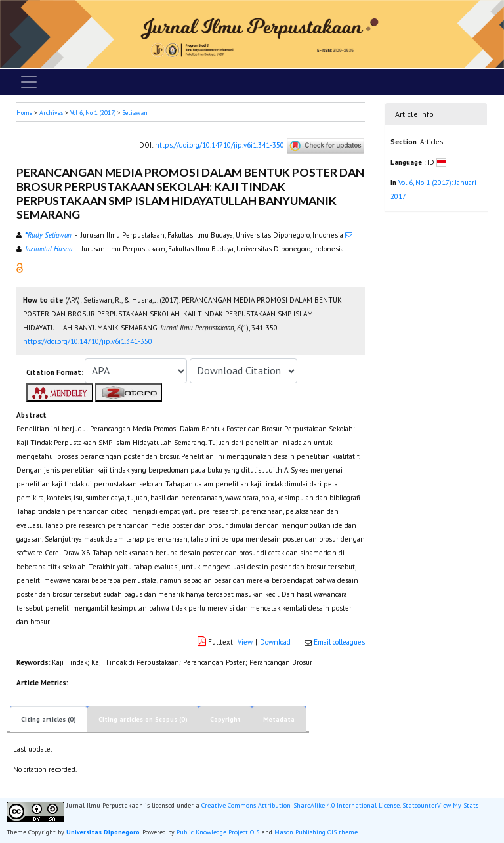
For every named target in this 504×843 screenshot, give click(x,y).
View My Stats (458, 805)
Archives (51, 113)
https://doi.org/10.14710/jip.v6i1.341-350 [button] (88, 341)
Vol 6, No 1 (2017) (93, 113)
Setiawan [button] (135, 113)
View (245, 642)
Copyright (225, 719)
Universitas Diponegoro (103, 832)
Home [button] (24, 113)
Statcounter (420, 805)
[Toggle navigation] (29, 82)
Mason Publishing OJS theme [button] (316, 832)
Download (275, 642)
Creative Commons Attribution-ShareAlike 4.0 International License (301, 806)
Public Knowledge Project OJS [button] (218, 832)
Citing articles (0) (49, 719)
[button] (20, 267)
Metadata (279, 719)
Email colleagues (339, 642)
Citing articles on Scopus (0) (143, 719)
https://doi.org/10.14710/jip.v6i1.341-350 (220, 145)
